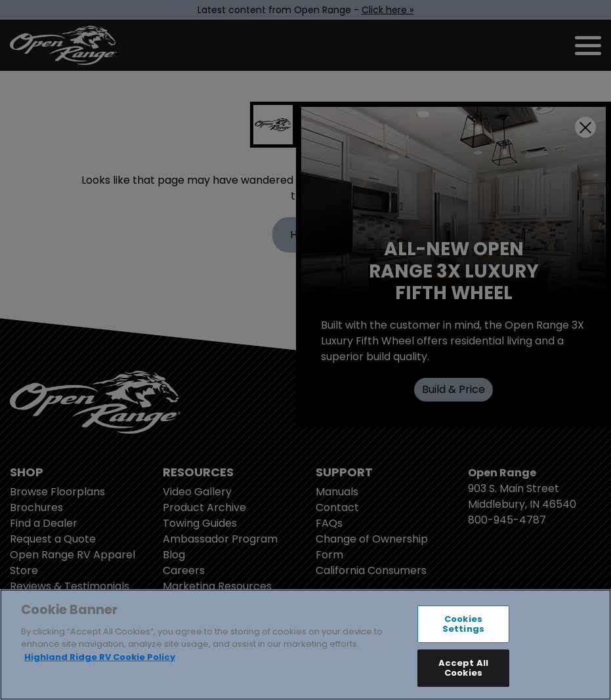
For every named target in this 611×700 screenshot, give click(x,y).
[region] (305, 645)
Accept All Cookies (463, 668)
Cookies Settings (463, 624)
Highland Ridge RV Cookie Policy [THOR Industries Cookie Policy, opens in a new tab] (100, 657)
